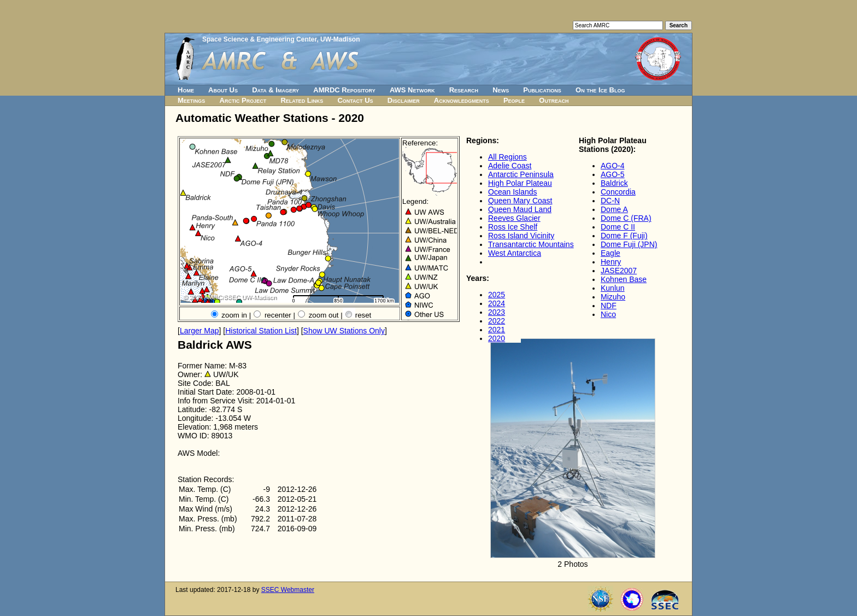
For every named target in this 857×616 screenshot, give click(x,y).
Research (464, 90)
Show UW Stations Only (344, 331)
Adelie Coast (510, 166)
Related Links (302, 100)
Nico (608, 314)
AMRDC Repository (344, 90)
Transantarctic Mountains (531, 244)
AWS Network (412, 90)
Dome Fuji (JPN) (629, 244)
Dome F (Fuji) (624, 236)
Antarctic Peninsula (521, 174)
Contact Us (355, 100)
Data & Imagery (275, 90)
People (514, 100)
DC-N (610, 201)
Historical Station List (261, 331)
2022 (497, 321)
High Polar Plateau (520, 183)
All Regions (507, 157)
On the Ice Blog (600, 90)
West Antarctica (515, 253)
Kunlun (613, 288)
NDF (609, 306)
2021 (497, 330)
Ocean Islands (513, 192)
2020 (497, 338)
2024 (497, 303)
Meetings (191, 100)
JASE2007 (619, 271)
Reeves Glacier (514, 218)
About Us (223, 90)
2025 (497, 295)
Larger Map (199, 331)
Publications (542, 90)
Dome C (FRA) (626, 218)
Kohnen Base (624, 279)
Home (186, 90)
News (501, 90)
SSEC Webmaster (288, 590)
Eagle (611, 253)
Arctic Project (243, 100)
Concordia (618, 192)
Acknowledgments (462, 100)
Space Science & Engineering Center (259, 39)
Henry (611, 262)
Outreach (554, 100)
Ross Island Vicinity (521, 236)
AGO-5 (613, 174)
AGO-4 (613, 166)
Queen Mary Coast (520, 201)
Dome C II (618, 227)
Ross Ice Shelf (513, 227)
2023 (497, 312)
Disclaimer (404, 100)
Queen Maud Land (520, 209)
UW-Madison (340, 39)
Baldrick (614, 183)
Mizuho (613, 297)
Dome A (614, 209)
